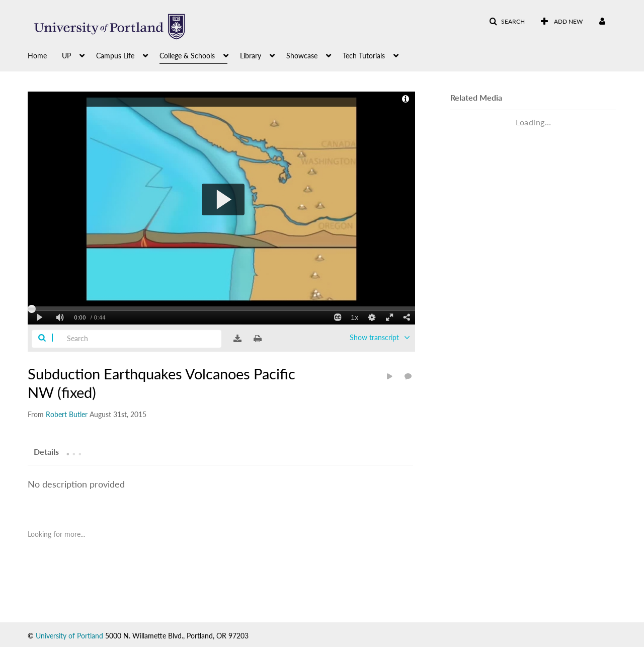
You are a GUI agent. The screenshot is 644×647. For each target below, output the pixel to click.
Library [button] (251, 56)
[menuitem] (45, 55)
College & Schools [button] (187, 56)
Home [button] (37, 56)
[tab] (46, 451)
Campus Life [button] (115, 56)
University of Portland (69, 636)
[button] (507, 22)
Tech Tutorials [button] (364, 56)
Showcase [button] (302, 56)
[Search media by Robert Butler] (67, 414)
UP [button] (66, 56)
